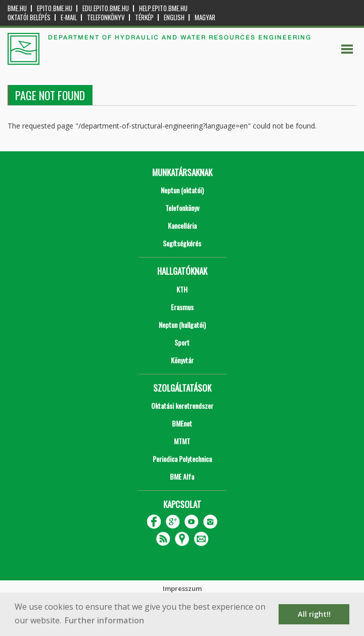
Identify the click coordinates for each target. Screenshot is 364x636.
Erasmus (182, 307)
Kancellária (182, 225)
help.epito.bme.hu (163, 8)
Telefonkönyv (106, 17)
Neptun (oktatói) (182, 190)
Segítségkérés (182, 243)
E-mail (69, 17)
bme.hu (17, 8)
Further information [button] (104, 620)
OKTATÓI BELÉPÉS (29, 17)
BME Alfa (182, 476)
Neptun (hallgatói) (182, 325)
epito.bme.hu (55, 8)
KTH (182, 289)
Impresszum (182, 588)
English (174, 17)
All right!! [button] (314, 614)
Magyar (205, 17)
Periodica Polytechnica (182, 459)
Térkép (144, 17)
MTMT (182, 441)
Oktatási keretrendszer (182, 406)
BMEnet (182, 423)
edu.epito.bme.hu (106, 8)
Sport (182, 342)
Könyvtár (182, 360)
